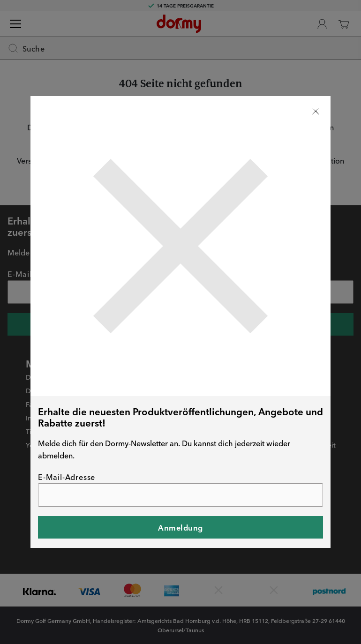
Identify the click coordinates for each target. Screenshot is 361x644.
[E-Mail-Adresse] (180, 495)
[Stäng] (316, 111)
